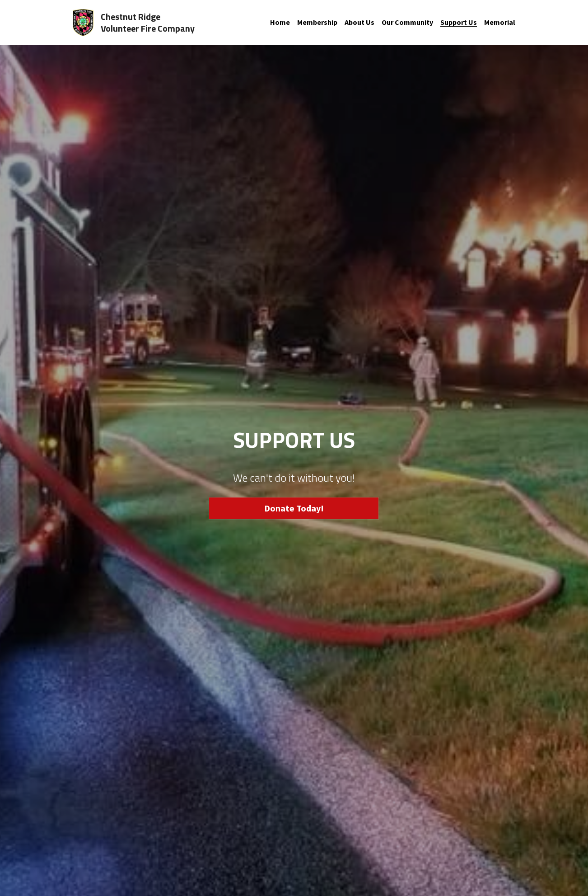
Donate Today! (294, 508)
